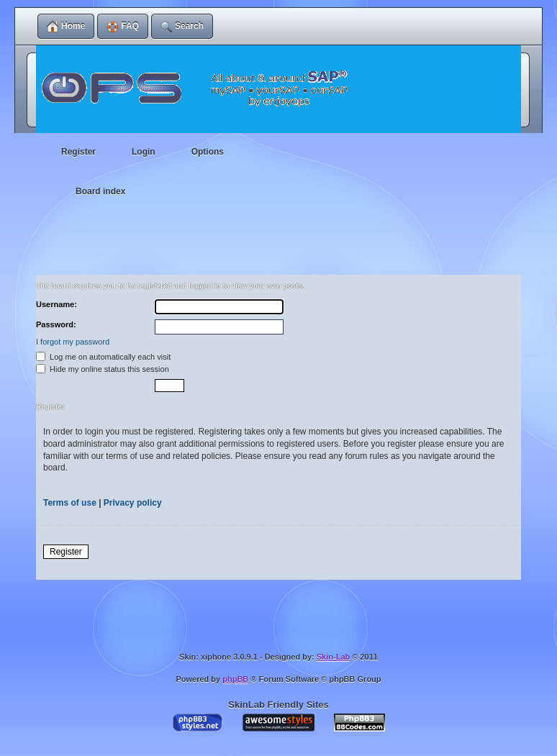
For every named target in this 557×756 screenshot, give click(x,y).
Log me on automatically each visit (103, 357)
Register (66, 552)
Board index (100, 191)
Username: (56, 304)
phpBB (235, 679)
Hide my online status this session (103, 369)
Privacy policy (133, 503)
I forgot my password (73, 342)
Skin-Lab (333, 657)
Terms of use (70, 503)
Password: (56, 324)
